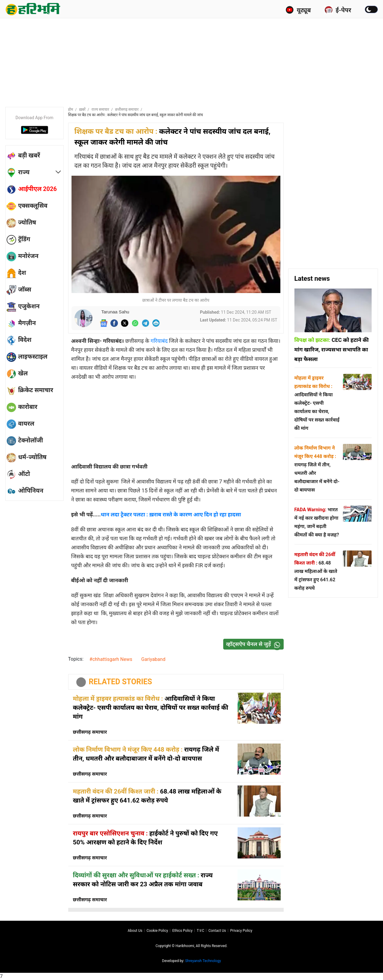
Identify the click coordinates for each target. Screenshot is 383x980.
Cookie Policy (157, 931)
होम (71, 110)
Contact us (217, 931)
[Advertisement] (191, 61)
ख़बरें (82, 110)
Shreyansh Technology (203, 961)
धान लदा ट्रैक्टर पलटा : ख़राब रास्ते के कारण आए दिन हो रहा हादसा (171, 514)
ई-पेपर (338, 10)
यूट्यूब (298, 10)
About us (135, 931)
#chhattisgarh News (111, 659)
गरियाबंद (160, 341)
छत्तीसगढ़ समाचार (127, 110)
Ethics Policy (183, 931)
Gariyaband (153, 659)
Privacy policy (241, 931)
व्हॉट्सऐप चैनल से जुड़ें (255, 644)
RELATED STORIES (121, 682)
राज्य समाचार (100, 110)
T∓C (200, 931)
